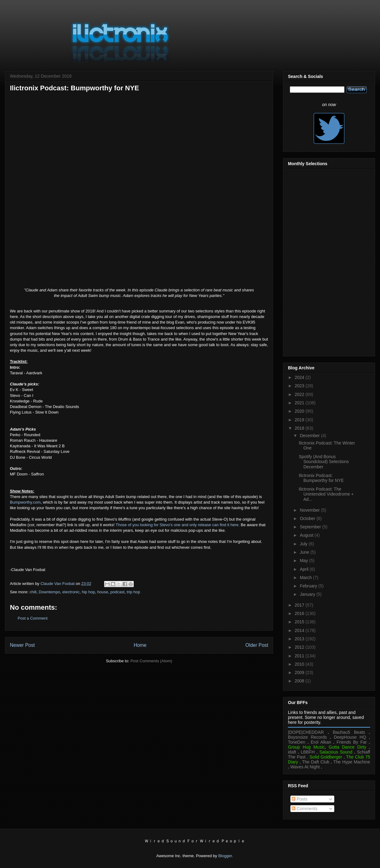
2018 (300, 428)
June (305, 552)
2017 (300, 605)
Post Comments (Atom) (151, 661)
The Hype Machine (352, 762)
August (307, 535)
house (103, 592)
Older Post (257, 645)
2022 (300, 394)
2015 (300, 622)
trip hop (133, 592)
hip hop (89, 592)
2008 (300, 681)
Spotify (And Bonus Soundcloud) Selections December (324, 462)
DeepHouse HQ (350, 737)
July (304, 544)
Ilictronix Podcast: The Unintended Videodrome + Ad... (326, 494)
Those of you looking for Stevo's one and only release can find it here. (177, 525)
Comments (305, 809)
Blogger (225, 856)
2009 (300, 672)
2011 (300, 656)
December (310, 436)
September (311, 527)
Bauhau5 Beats (349, 732)
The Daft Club (316, 762)
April (305, 569)
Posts (300, 799)
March (306, 578)
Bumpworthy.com (25, 502)
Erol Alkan (321, 742)
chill (33, 592)
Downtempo (49, 592)
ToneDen (297, 742)
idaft (292, 752)
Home (140, 645)
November (310, 510)
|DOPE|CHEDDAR (306, 732)
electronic (71, 592)
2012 (300, 647)
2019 (300, 420)
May (304, 561)
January (308, 594)
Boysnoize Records (307, 737)
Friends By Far (352, 742)
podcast (117, 592)
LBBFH (308, 752)
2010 (300, 664)
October (308, 518)
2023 (300, 386)
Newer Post (22, 645)
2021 (300, 403)
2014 (300, 630)
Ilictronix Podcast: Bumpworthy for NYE (321, 478)
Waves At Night (305, 767)
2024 (300, 377)
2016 (300, 613)
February (309, 586)
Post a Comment (33, 618)
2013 (300, 639)
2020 (300, 411)
